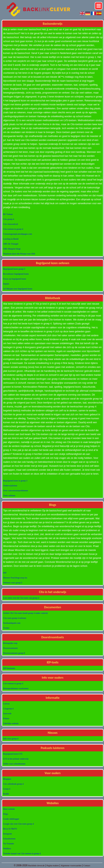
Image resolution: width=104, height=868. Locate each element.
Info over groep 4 (11, 739)
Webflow (7, 848)
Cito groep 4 (9, 219)
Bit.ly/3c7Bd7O (10, 829)
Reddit (6, 794)
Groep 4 (7, 789)
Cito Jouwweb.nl (11, 224)
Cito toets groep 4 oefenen (15, 618)
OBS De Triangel (11, 244)
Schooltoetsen (9, 839)
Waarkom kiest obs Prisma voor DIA (19, 254)
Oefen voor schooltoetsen (14, 764)
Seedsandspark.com (12, 623)
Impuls (6, 284)
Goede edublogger (11, 819)
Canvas (6, 704)
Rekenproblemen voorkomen (16, 688)
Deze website (9, 809)
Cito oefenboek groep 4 (13, 784)
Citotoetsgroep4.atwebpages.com (18, 234)
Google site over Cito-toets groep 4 (18, 824)
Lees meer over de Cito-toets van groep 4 (21, 598)
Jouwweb (7, 713)
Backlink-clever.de (36, 865)
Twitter (6, 628)
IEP (5, 573)
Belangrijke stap (10, 643)
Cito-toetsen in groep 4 (13, 229)
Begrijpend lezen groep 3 (14, 269)
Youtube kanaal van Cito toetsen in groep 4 (22, 853)
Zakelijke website (11, 723)
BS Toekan (8, 214)
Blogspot (7, 779)
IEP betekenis (9, 668)
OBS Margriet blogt (12, 249)
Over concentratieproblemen (16, 490)
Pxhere (6, 718)
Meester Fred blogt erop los (15, 578)
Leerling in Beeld (11, 239)
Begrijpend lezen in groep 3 (15, 481)
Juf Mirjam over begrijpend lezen (18, 289)
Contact (87, 865)
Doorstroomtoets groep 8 (14, 653)
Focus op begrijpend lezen (15, 279)
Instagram (7, 834)
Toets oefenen (9, 495)
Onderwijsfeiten (10, 485)
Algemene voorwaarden (71, 865)
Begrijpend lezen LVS (13, 754)
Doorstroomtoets (10, 648)
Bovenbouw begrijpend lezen (16, 274)
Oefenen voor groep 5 (13, 583)
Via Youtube (8, 843)
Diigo (6, 814)
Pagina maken (53, 865)
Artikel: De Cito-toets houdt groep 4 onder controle (25, 613)
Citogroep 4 (8, 708)
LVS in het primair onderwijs (16, 759)
